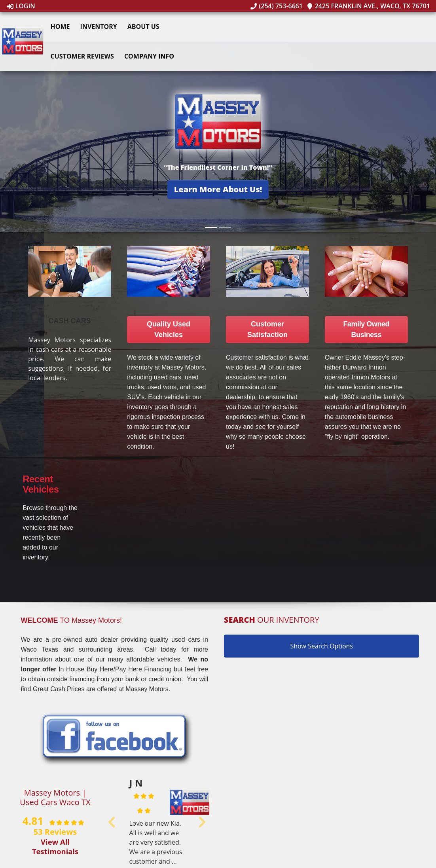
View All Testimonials (55, 846)
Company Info (151, 56)
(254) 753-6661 (277, 6)
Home (62, 27)
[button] (218, 190)
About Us (145, 27)
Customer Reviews (84, 56)
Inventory (100, 27)
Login (21, 6)
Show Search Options (321, 646)
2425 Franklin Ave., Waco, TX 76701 (368, 6)
